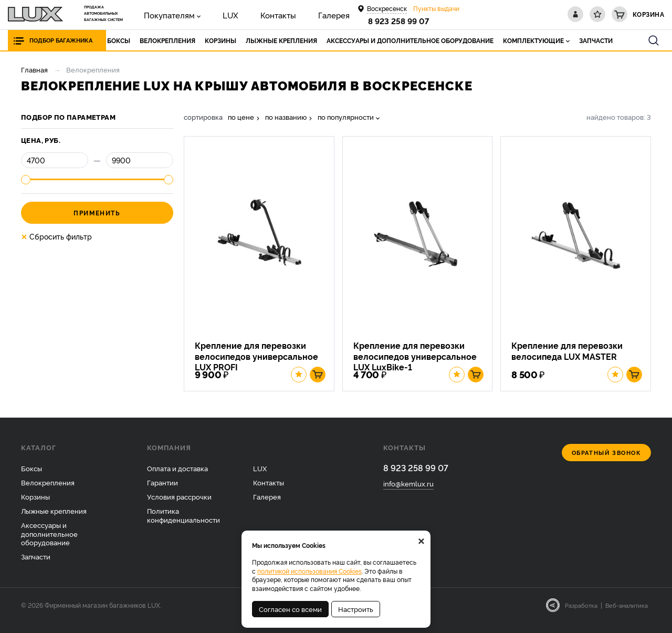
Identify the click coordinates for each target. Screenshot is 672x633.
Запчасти (36, 567)
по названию (286, 117)
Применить (97, 212)
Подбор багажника (64, 40)
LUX (212, 14)
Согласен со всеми (290, 609)
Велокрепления (48, 493)
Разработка (581, 616)
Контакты (249, 14)
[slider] (26, 180)
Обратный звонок (607, 463)
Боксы (31, 479)
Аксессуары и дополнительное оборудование (49, 544)
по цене (241, 117)
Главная (34, 69)
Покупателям (162, 14)
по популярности (346, 117)
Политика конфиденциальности (183, 526)
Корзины (35, 507)
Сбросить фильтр (56, 236)
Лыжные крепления (54, 521)
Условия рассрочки (179, 507)
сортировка (203, 117)
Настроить (356, 609)
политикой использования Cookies (309, 571)
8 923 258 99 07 (401, 20)
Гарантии (162, 493)
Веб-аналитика (627, 616)
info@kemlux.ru (408, 495)
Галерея (294, 14)
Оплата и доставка (177, 479)
